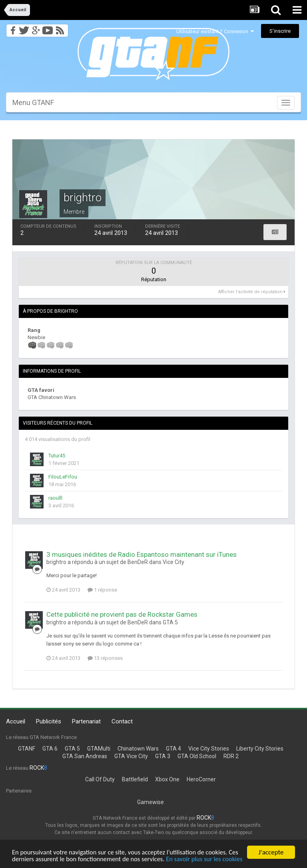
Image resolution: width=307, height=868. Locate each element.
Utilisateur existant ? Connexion (215, 31)
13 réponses (105, 658)
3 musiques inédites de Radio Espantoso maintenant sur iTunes (142, 554)
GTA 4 (173, 749)
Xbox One (167, 779)
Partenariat (86, 721)
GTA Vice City (131, 756)
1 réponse (102, 590)
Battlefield (135, 779)
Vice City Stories (209, 749)
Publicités (49, 721)
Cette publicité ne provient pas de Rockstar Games (122, 614)
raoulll (55, 498)
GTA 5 (170, 622)
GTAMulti (99, 749)
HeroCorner (201, 779)
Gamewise (151, 802)
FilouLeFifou (63, 477)
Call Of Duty (100, 779)
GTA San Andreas (85, 756)
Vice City (173, 562)
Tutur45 (57, 456)
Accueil (16, 721)
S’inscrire (280, 31)
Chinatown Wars (138, 749)
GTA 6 (50, 749)
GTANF (27, 749)
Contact (122, 721)
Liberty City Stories (260, 749)
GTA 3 (163, 756)
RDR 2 (231, 756)
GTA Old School (197, 756)
